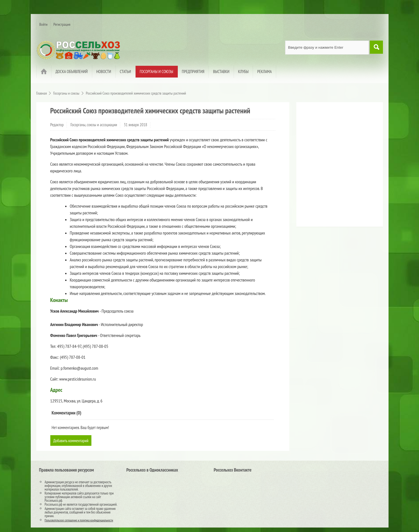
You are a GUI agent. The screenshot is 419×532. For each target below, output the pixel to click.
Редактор (57, 125)
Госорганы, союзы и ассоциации (94, 125)
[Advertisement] (334, 167)
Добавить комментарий (72, 440)
